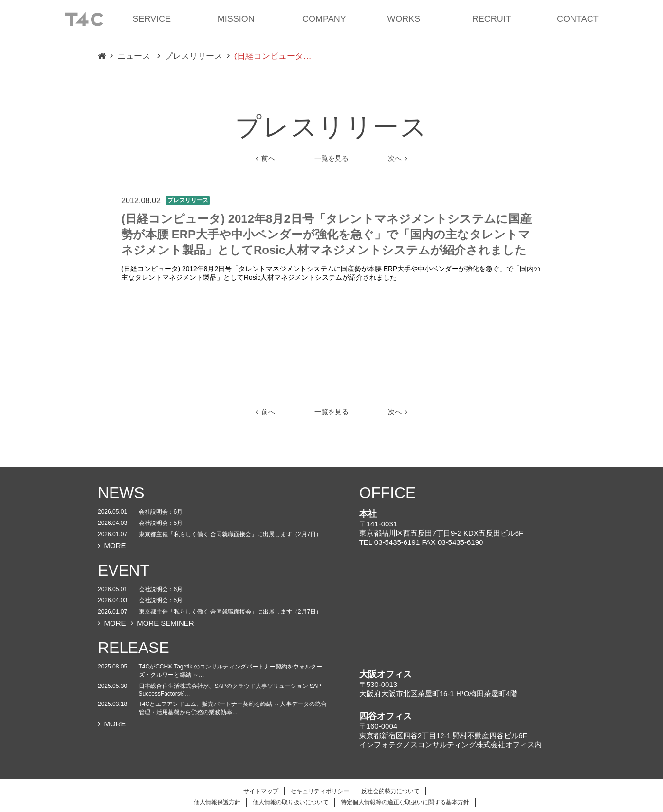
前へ (265, 158)
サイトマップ (261, 791)
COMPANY (324, 19)
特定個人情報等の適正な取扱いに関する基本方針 (405, 802)
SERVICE (152, 19)
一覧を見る (331, 158)
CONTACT (578, 19)
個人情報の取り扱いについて (291, 802)
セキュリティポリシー (320, 791)
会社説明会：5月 (161, 523)
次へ (398, 158)
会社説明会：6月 (161, 512)
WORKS (404, 19)
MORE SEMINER (163, 623)
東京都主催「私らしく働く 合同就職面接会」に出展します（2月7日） (230, 534)
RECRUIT (492, 19)
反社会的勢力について (390, 791)
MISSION (236, 19)
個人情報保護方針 (217, 802)
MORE (112, 546)
